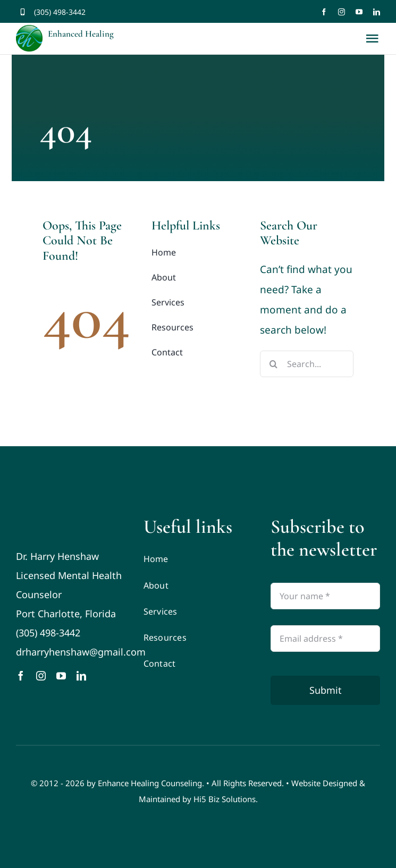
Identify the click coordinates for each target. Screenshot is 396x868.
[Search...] (307, 364)
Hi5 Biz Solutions (225, 799)
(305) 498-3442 (60, 12)
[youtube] (359, 12)
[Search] (273, 364)
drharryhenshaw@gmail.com (81, 652)
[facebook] (324, 12)
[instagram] (342, 12)
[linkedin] (377, 12)
